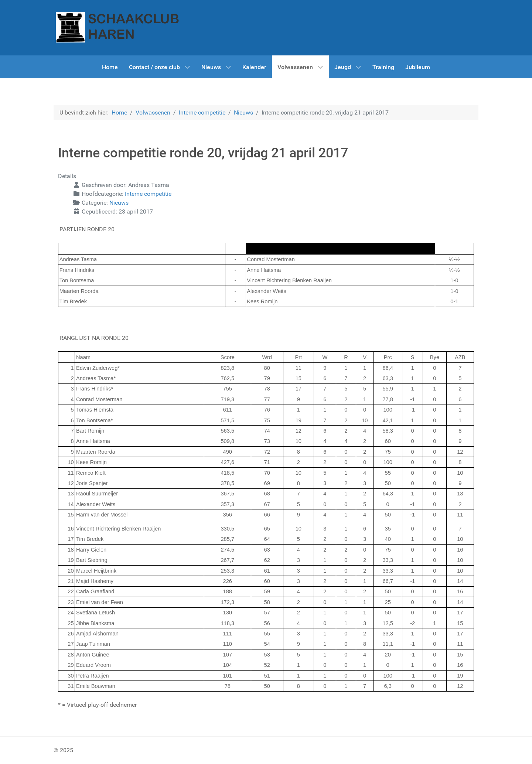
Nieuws (119, 203)
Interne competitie (148, 194)
